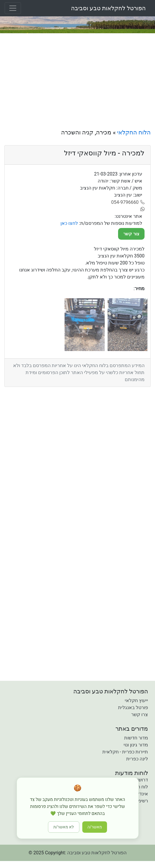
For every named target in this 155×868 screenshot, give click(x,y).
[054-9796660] (128, 202)
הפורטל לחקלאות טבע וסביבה (108, 8)
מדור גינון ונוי (136, 745)
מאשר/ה (95, 827)
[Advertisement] (77, 81)
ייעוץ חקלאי (136, 700)
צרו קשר (140, 714)
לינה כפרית (137, 759)
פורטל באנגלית (133, 707)
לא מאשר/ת (64, 827)
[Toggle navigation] (13, 8)
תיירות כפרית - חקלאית (125, 752)
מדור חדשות (136, 738)
